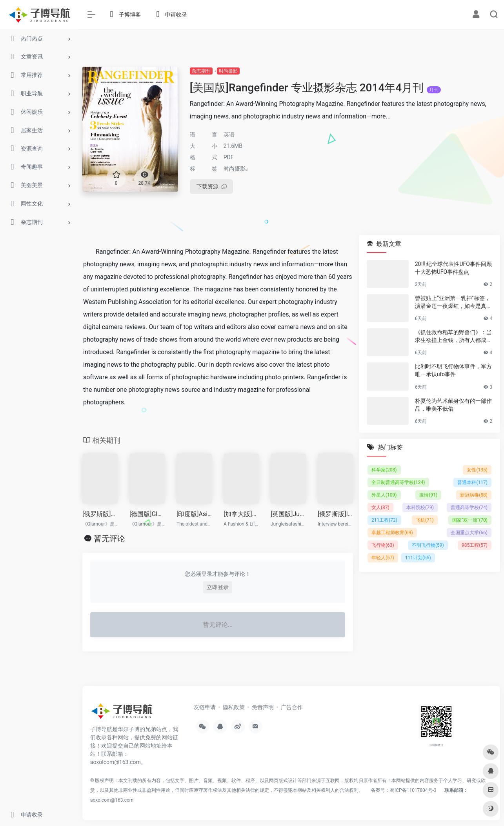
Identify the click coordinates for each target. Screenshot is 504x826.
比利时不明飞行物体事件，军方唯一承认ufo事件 (453, 370)
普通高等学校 (469, 507)
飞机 (425, 520)
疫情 (428, 495)
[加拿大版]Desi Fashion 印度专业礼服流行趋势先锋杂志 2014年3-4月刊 (241, 514)
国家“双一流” (470, 520)
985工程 (475, 545)
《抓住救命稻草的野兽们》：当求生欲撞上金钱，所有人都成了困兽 (453, 337)
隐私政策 (234, 707)
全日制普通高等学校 (398, 482)
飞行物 (383, 545)
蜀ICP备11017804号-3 (413, 790)
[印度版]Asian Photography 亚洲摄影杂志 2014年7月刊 (194, 514)
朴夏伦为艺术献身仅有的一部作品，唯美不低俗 (453, 404)
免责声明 (263, 707)
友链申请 (205, 707)
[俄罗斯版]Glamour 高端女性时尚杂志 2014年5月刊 (100, 514)
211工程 (384, 520)
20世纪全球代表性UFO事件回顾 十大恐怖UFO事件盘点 (453, 268)
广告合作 (292, 707)
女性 (477, 469)
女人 (380, 507)
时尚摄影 (228, 71)
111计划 (418, 557)
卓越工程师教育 (392, 532)
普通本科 (472, 482)
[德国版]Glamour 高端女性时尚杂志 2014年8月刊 (147, 514)
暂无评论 (109, 539)
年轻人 (383, 557)
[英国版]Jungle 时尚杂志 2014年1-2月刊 (288, 514)
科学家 (384, 469)
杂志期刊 (201, 71)
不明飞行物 (428, 545)
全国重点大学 (469, 532)
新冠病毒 (474, 495)
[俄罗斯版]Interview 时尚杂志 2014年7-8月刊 (335, 514)
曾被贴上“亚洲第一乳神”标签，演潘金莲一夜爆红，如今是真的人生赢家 (453, 302)
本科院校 (420, 507)
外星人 (384, 495)
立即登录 (218, 587)
